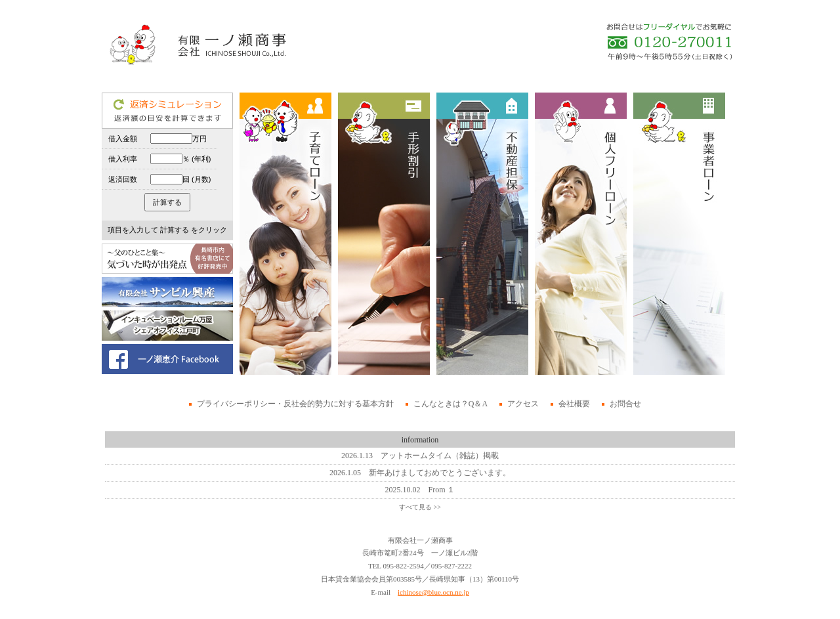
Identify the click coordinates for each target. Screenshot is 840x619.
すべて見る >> (420, 507)
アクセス (523, 404)
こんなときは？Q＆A (451, 404)
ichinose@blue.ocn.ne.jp (433, 592)
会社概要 (574, 404)
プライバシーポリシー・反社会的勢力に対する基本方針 (295, 404)
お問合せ (625, 404)
